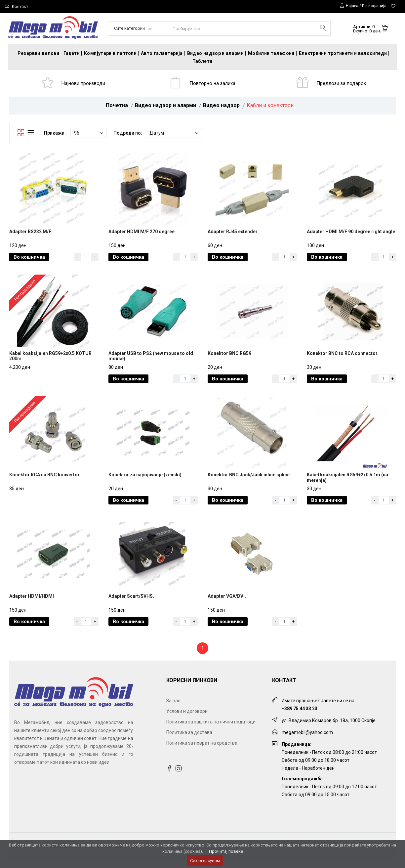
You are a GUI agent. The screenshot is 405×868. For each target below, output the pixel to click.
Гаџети (72, 53)
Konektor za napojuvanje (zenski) (145, 481)
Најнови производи (84, 84)
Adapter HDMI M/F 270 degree (142, 235)
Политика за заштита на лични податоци (211, 729)
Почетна (117, 107)
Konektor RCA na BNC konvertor (44, 481)
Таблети (202, 61)
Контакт (20, 6)
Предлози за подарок (342, 84)
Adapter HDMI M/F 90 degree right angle (351, 235)
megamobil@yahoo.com (307, 740)
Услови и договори (187, 719)
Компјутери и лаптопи (110, 53)
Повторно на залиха (213, 84)
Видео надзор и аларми (215, 53)
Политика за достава (189, 740)
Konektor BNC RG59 (229, 358)
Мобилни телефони (271, 53)
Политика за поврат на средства (202, 751)
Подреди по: (128, 134)
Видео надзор (221, 107)
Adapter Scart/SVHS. (131, 604)
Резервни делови (38, 53)
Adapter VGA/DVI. (227, 604)
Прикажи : (55, 134)
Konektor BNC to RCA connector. (343, 358)
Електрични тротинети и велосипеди (343, 53)
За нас (173, 708)
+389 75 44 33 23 (300, 716)
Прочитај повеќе (226, 851)
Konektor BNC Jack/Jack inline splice (249, 481)
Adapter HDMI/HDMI (32, 604)
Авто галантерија (162, 53)
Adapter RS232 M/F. (31, 235)
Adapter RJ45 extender (233, 235)
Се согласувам (205, 861)
